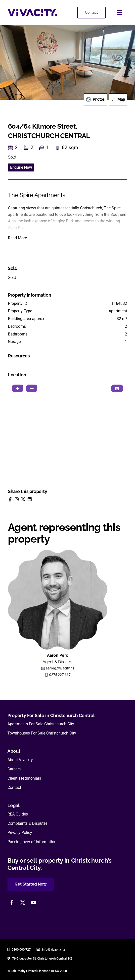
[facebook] (12, 902)
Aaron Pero (58, 655)
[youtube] (34, 902)
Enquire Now (21, 167)
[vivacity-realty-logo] (32, 11)
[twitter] (23, 902)
